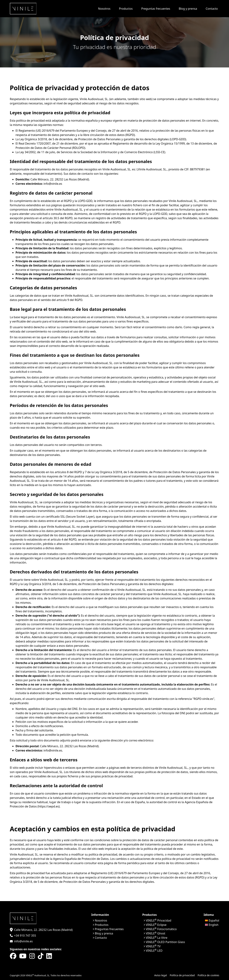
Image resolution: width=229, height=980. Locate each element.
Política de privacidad (182, 975)
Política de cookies (208, 975)
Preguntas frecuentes (156, 9)
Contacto (212, 9)
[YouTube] (23, 956)
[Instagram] (32, 956)
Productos (126, 9)
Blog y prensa (188, 9)
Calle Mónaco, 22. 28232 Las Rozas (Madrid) (43, 930)
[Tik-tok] (41, 956)
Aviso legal (160, 975)
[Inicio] (23, 9)
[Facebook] (13, 956)
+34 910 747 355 (25, 936)
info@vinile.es (23, 941)
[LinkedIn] (49, 956)
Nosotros (104, 9)
